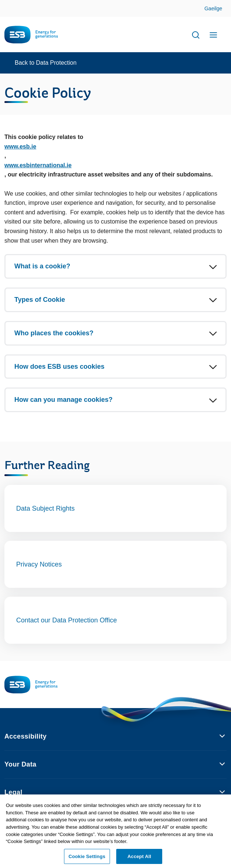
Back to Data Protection (46, 63)
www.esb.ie (20, 147)
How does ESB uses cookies (59, 367)
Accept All (139, 858)
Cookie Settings (87, 858)
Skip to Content (219, 9)
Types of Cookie (40, 300)
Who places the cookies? (54, 333)
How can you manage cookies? (63, 400)
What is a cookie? (42, 266)
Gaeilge (213, 8)
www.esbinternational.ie (38, 165)
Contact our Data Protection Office (67, 620)
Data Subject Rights (45, 508)
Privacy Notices (39, 564)
